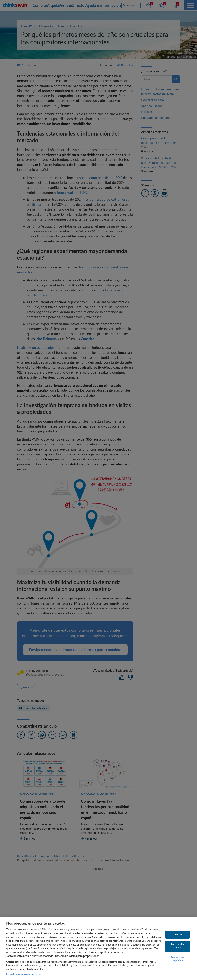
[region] (98, 948)
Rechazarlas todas (178, 946)
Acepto (178, 934)
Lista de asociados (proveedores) (25, 974)
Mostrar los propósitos (178, 959)
